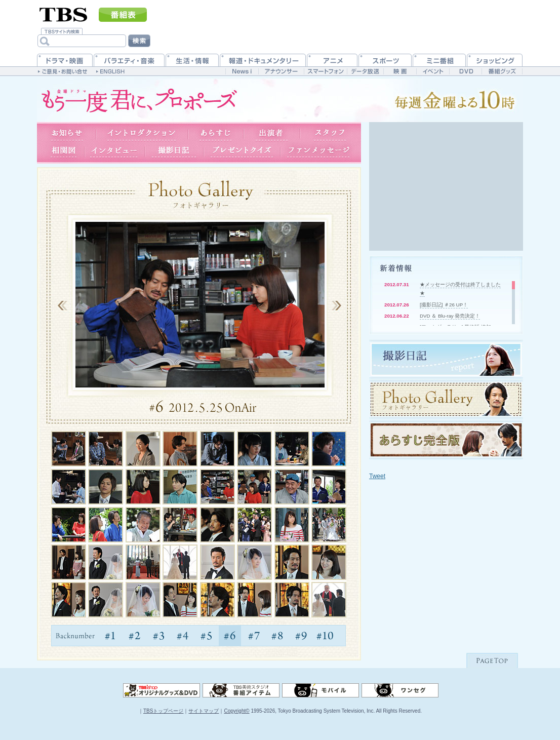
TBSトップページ (163, 711)
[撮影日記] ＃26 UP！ (444, 305)
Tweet (377, 476)
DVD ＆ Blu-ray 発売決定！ (450, 316)
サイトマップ (204, 711)
